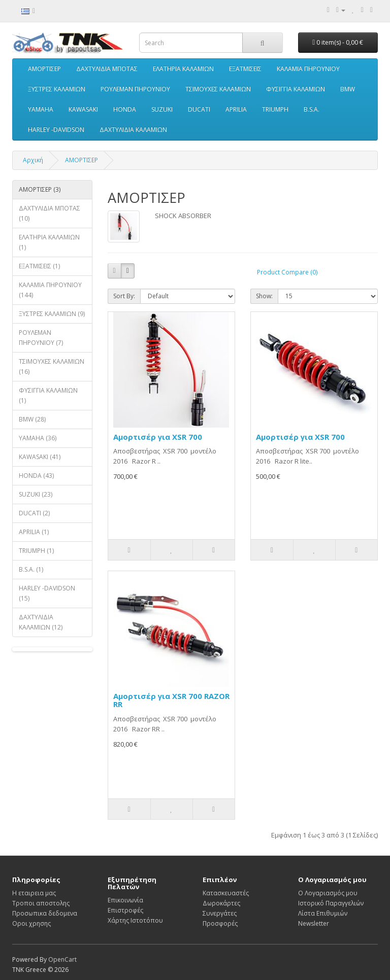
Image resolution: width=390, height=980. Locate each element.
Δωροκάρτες (221, 903)
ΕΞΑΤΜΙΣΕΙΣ (245, 69)
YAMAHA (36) (38, 438)
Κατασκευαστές (226, 893)
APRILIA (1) (34, 532)
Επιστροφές (125, 910)
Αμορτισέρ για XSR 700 (158, 437)
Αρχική (33, 160)
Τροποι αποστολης (41, 903)
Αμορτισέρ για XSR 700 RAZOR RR (171, 700)
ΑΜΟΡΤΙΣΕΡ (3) (40, 189)
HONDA (125, 109)
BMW (348, 89)
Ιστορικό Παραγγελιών (331, 903)
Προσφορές (220, 923)
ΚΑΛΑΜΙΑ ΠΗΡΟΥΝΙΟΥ (308, 69)
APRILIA (236, 109)
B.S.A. (312, 109)
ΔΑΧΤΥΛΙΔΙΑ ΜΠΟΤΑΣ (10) (50, 213)
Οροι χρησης (31, 923)
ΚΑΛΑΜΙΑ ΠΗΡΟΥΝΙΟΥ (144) (50, 290)
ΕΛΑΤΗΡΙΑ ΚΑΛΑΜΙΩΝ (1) (49, 242)
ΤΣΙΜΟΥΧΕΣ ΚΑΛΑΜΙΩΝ (218, 89)
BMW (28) (32, 419)
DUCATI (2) (34, 513)
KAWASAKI (83, 109)
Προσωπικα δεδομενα (45, 913)
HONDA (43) (36, 476)
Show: (264, 296)
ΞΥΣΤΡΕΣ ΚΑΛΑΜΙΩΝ (57, 89)
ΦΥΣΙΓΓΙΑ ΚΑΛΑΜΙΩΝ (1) (48, 395)
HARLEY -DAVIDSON (56, 130)
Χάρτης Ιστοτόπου (135, 920)
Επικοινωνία (125, 900)
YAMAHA (41, 109)
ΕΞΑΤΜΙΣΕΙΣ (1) (39, 266)
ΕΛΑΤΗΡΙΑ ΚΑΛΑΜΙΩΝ (183, 69)
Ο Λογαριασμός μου (328, 893)
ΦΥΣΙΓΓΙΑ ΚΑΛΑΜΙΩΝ (296, 89)
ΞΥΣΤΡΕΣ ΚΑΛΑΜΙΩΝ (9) (52, 314)
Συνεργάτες (220, 913)
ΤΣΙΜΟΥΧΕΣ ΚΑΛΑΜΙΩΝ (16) (52, 366)
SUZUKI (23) (36, 494)
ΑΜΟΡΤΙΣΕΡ (44, 69)
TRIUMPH (275, 109)
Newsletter (314, 923)
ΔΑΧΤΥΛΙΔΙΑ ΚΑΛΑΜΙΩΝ (133, 130)
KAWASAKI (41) (40, 457)
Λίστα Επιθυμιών (323, 913)
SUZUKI (162, 109)
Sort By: (124, 296)
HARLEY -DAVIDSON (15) (47, 593)
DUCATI (199, 109)
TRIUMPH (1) (36, 551)
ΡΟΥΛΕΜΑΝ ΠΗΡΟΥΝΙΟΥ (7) (41, 338)
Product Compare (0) (287, 272)
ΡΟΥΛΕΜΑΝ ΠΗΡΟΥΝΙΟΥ (135, 89)
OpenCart (62, 959)
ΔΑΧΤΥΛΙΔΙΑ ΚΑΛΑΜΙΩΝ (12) (41, 622)
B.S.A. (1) (31, 569)
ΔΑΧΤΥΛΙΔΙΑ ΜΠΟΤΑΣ (107, 69)
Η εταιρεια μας (34, 893)
